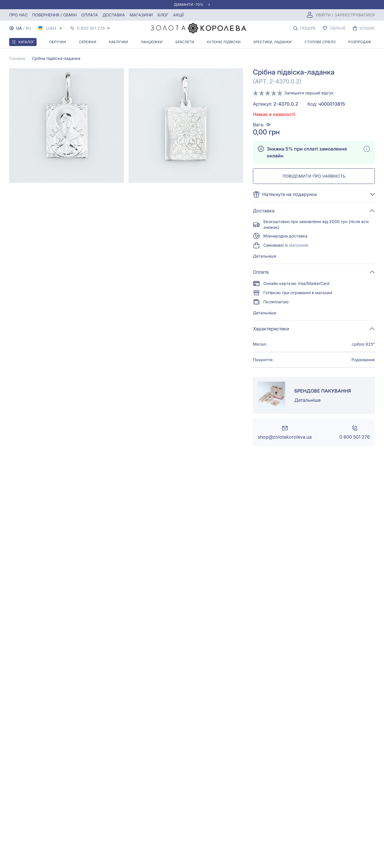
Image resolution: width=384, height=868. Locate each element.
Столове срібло (320, 42)
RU (28, 28)
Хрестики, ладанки (272, 42)
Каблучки (118, 42)
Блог (163, 15)
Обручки (58, 42)
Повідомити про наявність (314, 176)
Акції (178, 15)
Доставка (114, 15)
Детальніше (265, 256)
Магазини (141, 15)
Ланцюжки (152, 42)
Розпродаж (360, 42)
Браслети (185, 42)
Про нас (18, 15)
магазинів (299, 245)
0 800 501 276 (91, 28)
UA (19, 28)
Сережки (88, 42)
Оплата (90, 15)
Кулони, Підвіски (224, 42)
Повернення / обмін (54, 15)
